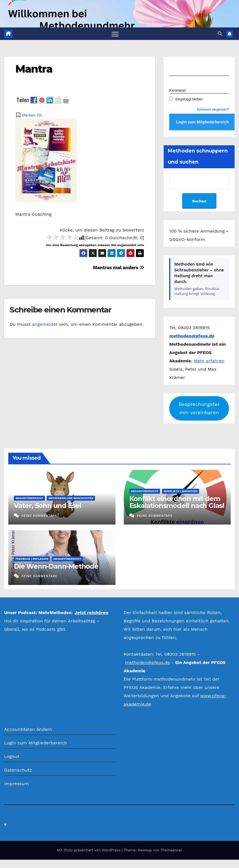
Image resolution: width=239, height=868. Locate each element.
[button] (220, 34)
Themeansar (171, 850)
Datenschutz (18, 770)
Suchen (199, 201)
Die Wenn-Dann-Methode (56, 566)
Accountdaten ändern (28, 729)
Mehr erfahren (209, 361)
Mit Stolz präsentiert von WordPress (89, 850)
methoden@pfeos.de (147, 663)
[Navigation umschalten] (115, 34)
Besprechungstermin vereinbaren (199, 408)
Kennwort (177, 90)
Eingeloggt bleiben (186, 99)
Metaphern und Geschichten (71, 498)
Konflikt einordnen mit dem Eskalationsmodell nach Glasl (177, 502)
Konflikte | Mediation (180, 491)
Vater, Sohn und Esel (47, 506)
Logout (12, 756)
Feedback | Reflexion (32, 559)
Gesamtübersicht (29, 498)
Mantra (34, 69)
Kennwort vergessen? (213, 110)
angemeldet (45, 324)
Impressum (16, 784)
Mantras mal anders (118, 268)
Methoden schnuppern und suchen (198, 157)
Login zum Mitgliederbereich (36, 743)
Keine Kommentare (39, 516)
